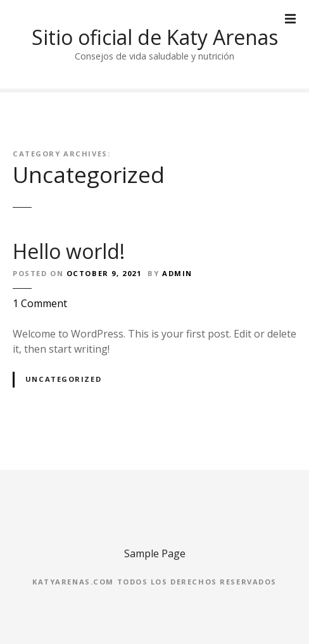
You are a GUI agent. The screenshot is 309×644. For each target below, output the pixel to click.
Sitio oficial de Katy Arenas (155, 37)
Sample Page (155, 553)
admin (177, 273)
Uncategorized (63, 379)
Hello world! (69, 251)
